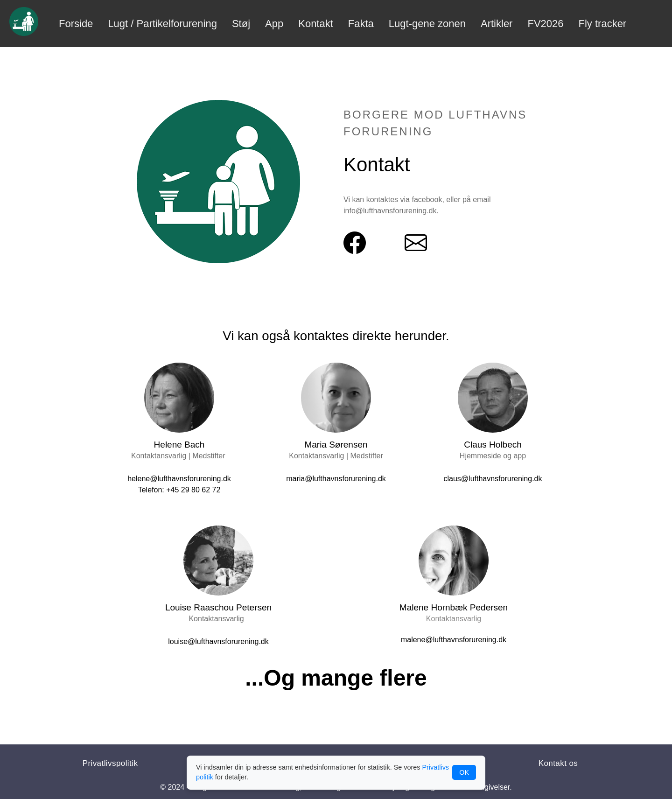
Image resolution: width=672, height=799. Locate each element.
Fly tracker (603, 24)
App (274, 24)
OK (464, 772)
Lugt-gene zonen (427, 24)
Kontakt (316, 24)
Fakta (361, 24)
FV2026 (545, 24)
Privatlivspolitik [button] (110, 763)
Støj (241, 24)
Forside (76, 24)
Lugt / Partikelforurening (162, 24)
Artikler (497, 24)
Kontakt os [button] (558, 763)
